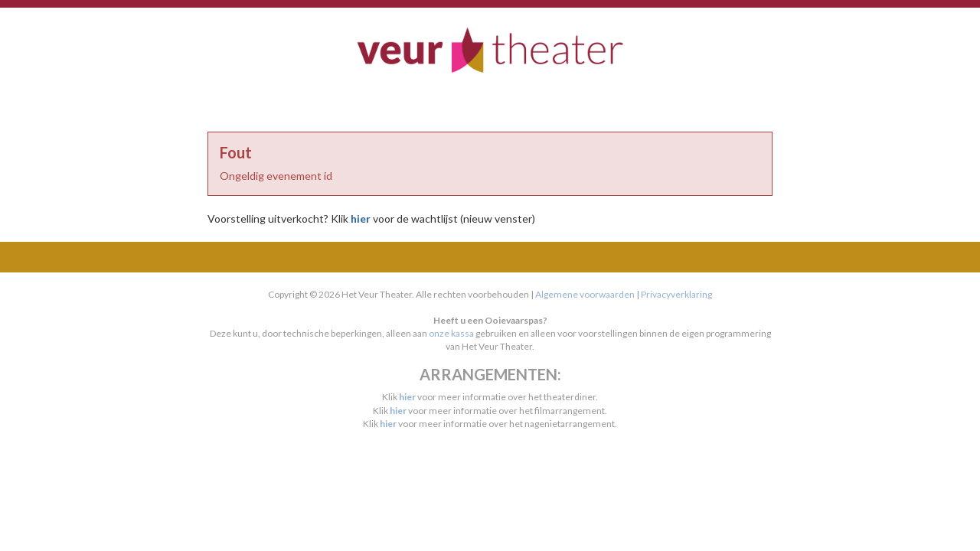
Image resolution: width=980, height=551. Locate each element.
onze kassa (451, 333)
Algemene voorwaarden (585, 294)
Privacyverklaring (676, 294)
